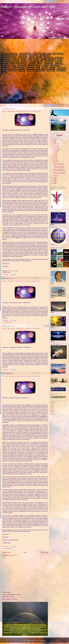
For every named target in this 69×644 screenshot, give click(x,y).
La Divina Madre (49, 62)
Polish (52, 413)
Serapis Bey (30, 70)
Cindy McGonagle (44, 56)
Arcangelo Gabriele (58, 54)
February (56, 162)
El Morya (39, 58)
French (52, 406)
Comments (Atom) (13, 555)
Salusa (4, 70)
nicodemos (34, 641)
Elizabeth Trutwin (48, 58)
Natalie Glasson (55, 66)
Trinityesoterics (51, 70)
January (55, 176)
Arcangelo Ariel (47, 54)
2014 (53, 180)
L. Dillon (40, 62)
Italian (52, 409)
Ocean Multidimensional (18, 68)
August (55, 151)
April (55, 158)
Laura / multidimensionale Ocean (18, 64)
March (55, 160)
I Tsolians (44, 60)
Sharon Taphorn (40, 70)
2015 (53, 178)
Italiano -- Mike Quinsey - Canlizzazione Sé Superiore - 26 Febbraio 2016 (21, 111)
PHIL (38, 68)
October (55, 147)
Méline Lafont (5, 66)
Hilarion (36, 60)
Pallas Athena (30, 68)
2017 (53, 140)
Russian (53, 414)
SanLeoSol (22, 70)
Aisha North (14, 54)
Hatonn (23, 60)
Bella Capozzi (23, 56)
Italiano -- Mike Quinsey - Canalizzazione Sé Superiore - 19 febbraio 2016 (21, 281)
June (55, 155)
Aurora (15, 56)
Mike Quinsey (22, 66)
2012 (53, 183)
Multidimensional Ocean (34, 66)
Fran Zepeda (59, 58)
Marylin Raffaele (49, 64)
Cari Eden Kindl (33, 56)
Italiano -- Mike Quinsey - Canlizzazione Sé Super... (59, 164)
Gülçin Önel (16, 60)
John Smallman (15, 62)
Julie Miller (24, 62)
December (56, 144)
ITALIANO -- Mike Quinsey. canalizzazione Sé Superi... (60, 173)
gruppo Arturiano (6, 60)
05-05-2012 (5, 54)
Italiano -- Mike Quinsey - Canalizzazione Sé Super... (59, 170)
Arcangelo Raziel (6, 56)
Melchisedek (59, 64)
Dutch (52, 404)
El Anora (32, 58)
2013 (53, 182)
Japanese (53, 411)
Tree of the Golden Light (12, 271)
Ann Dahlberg (37, 54)
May (54, 156)
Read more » (5, 318)
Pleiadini (44, 68)
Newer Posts (6, 552)
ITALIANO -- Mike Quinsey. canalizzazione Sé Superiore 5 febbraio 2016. (21, 376)
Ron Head (52, 68)
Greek (52, 408)
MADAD (39, 64)
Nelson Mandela (6, 68)
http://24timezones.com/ (10, 599)
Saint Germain (62, 68)
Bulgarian (53, 403)
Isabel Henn (52, 60)
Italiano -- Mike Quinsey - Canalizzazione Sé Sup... (59, 167)
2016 (53, 142)
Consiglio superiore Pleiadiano (9, 58)
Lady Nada (58, 62)
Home (25, 552)
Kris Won (33, 62)
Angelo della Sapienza (25, 54)
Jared (59, 60)
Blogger (44, 641)
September (56, 149)
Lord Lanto (32, 64)
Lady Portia (5, 64)
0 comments (5, 275)
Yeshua (4, 73)
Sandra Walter (13, 70)
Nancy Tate (45, 66)
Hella (30, 60)
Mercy (14, 66)
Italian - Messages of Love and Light (28, 7)
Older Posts (44, 552)
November (56, 146)
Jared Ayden (5, 62)
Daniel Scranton (23, 58)
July (54, 153)
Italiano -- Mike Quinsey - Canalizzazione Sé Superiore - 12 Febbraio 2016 (22, 329)
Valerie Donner (61, 70)
